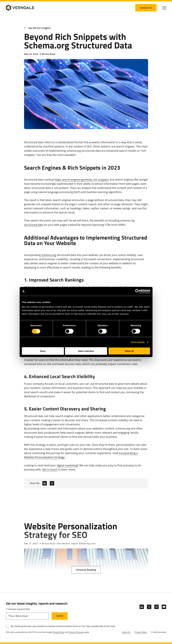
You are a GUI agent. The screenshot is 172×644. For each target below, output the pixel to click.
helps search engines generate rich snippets (82, 180)
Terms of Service (76, 632)
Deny (43, 351)
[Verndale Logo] (20, 8)
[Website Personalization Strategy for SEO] (86, 541)
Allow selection (86, 351)
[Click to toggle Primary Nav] (164, 8)
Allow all (129, 351)
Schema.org (49, 255)
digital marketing (67, 465)
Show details (138, 342)
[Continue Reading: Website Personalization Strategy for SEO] (86, 570)
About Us (126, 632)
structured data (34, 225)
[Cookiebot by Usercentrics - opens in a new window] (137, 291)
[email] (27, 616)
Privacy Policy (58, 632)
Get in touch (50, 469)
